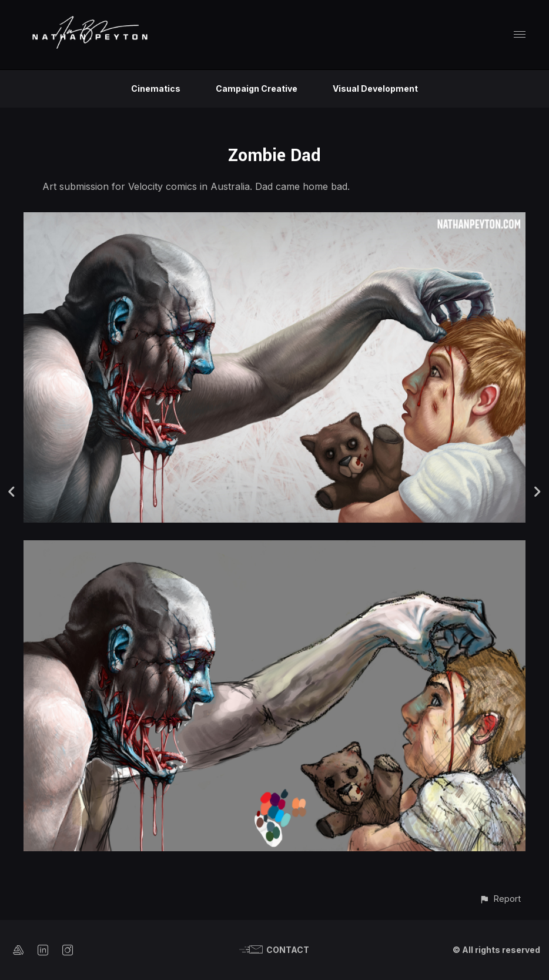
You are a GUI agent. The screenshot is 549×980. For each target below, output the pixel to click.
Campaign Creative (257, 88)
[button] (500, 899)
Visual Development (375, 88)
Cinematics (156, 88)
